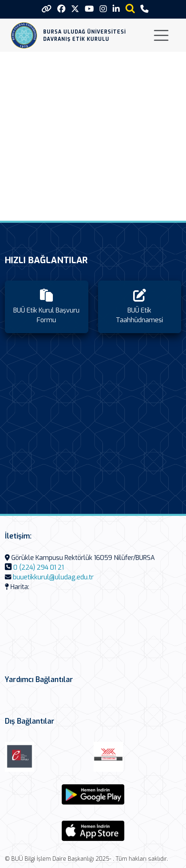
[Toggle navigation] (161, 35)
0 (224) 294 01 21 (39, 567)
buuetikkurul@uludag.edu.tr (53, 577)
